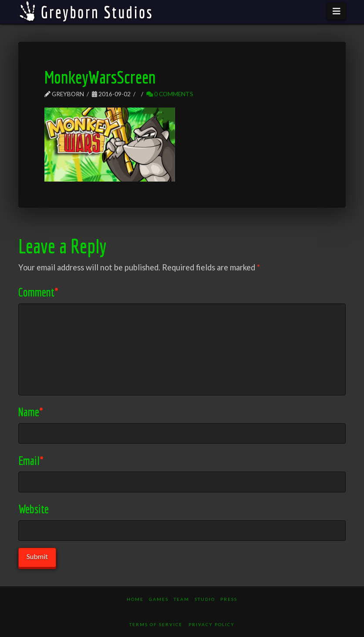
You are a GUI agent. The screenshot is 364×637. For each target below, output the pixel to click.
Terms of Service (156, 624)
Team (182, 599)
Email (31, 460)
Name (31, 412)
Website (34, 509)
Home (135, 599)
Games (159, 599)
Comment (38, 292)
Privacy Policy (212, 624)
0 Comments (170, 94)
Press (229, 599)
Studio (205, 599)
